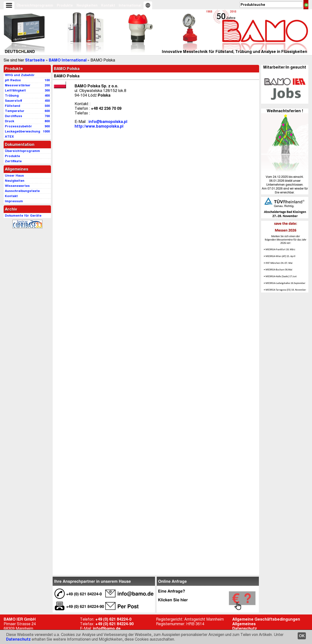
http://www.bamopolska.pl (99, 126)
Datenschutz (18, 639)
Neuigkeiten (87, 5)
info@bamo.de (107, 629)
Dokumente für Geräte (23, 216)
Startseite (35, 60)
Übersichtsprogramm (35, 5)
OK (302, 636)
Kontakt (108, 5)
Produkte (65, 5)
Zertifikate (13, 161)
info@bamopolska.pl (108, 122)
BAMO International (68, 60)
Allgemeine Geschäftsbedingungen (266, 619)
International (130, 5)
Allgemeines (244, 624)
